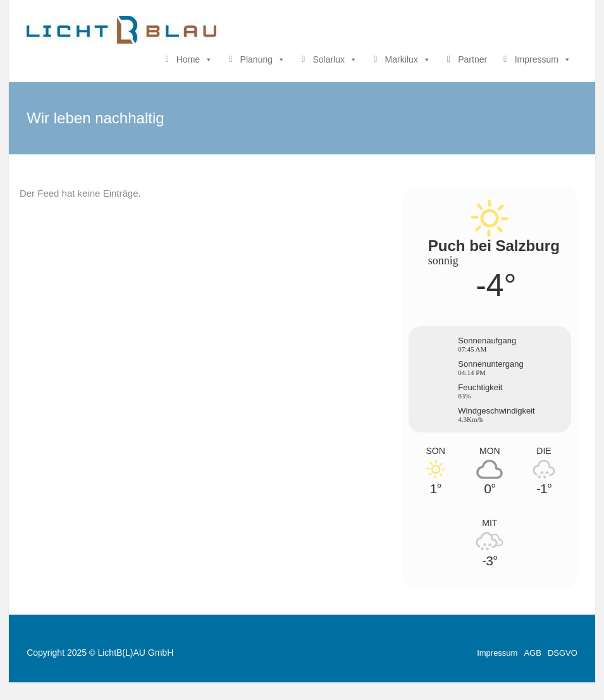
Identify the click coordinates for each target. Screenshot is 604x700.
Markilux (408, 59)
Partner (472, 59)
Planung (263, 59)
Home (194, 59)
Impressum (543, 59)
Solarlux (336, 59)
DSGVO (563, 653)
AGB (532, 653)
